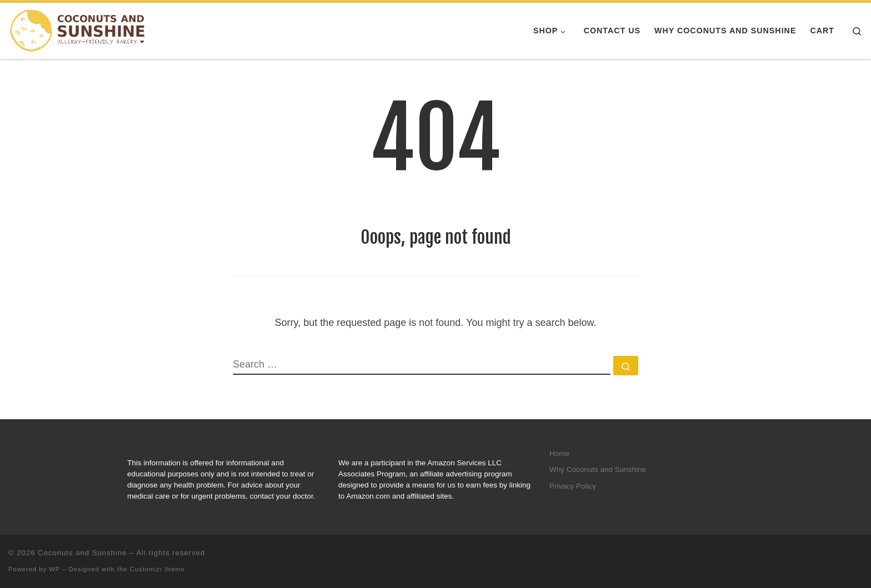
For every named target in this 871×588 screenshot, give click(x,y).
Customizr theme (158, 569)
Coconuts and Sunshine (82, 553)
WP (54, 569)
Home (559, 453)
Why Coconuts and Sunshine (598, 469)
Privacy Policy (573, 486)
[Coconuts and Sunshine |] (78, 30)
